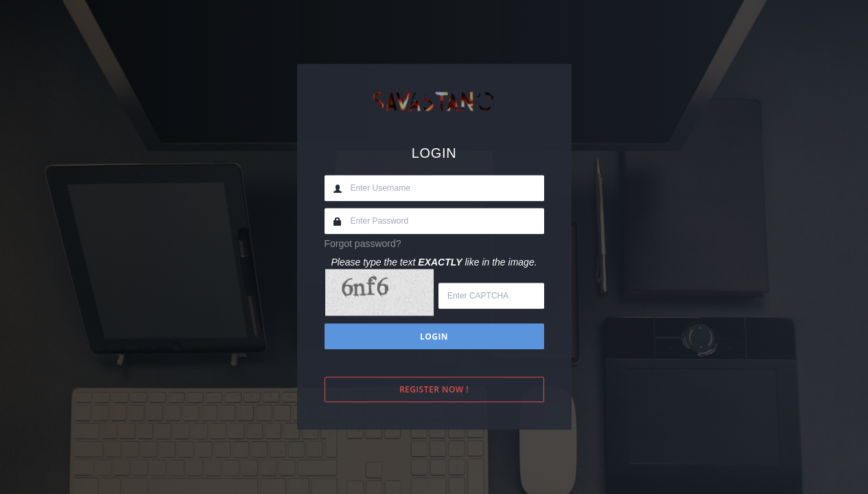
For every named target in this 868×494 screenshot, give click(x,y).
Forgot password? (363, 244)
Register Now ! (434, 390)
